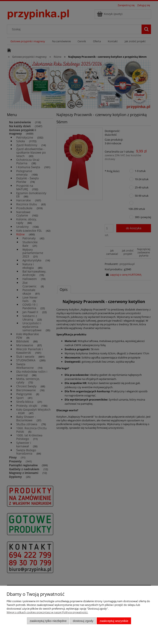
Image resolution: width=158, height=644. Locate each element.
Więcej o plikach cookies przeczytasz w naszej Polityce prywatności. (47, 612)
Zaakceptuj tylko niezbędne (48, 621)
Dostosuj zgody (83, 621)
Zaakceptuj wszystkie (114, 621)
